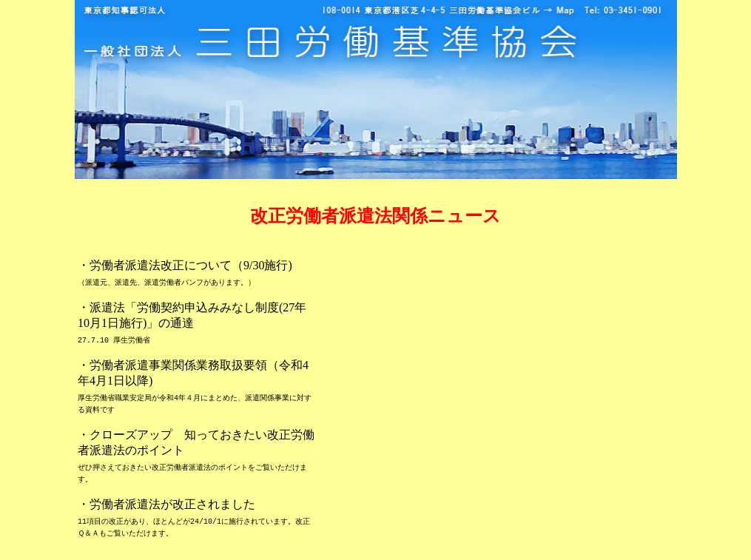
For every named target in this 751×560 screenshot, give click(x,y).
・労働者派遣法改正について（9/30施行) (185, 265)
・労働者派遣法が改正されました (166, 504)
